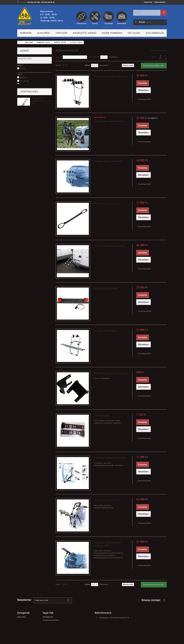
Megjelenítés (95, 57)
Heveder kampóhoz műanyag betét (111, 373)
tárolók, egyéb (27, 121)
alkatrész (25, 118)
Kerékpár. (26, 33)
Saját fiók (48, 613)
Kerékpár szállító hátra (105, 331)
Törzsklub (108, 23)
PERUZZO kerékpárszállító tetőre (110, 458)
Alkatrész (44, 33)
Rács (161, 57)
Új (23, 69)
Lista (165, 57)
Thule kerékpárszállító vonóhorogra (111, 76)
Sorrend (59, 57)
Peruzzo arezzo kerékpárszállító (109, 246)
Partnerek (122, 23)
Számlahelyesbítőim (51, 620)
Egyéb (24, 78)
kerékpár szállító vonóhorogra (108, 161)
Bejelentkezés (160, 2)
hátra (23, 115)
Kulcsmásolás (155, 33)
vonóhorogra (26, 111)
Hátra (24, 130)
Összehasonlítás (145, 99)
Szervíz (95, 23)
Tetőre (24, 137)
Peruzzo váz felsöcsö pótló (107, 204)
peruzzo (25, 84)
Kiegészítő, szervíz (85, 33)
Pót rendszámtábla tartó (105, 288)
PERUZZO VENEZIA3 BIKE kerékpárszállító (107, 544)
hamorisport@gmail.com (114, 627)
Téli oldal (134, 33)
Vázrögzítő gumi (102, 416)
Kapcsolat (148, 2)
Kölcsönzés (81, 23)
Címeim (46, 624)
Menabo (25, 81)
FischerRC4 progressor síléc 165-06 (41, 158)
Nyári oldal (21, 617)
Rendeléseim (48, 617)
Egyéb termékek (112, 33)
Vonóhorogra (26, 134)
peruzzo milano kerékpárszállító (109, 121)
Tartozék (61, 33)
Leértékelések (29, 149)
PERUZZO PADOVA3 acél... (108, 500)
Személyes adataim (50, 627)
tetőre (24, 108)
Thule (24, 88)
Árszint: (20, 97)
